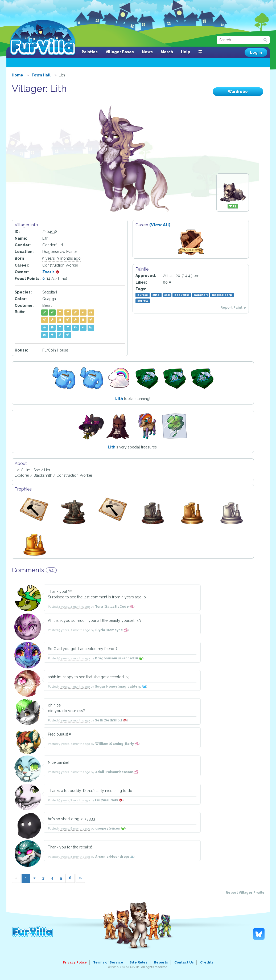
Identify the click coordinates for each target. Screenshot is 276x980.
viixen (117, 828)
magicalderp (222, 295)
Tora (99, 607)
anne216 (133, 658)
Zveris (51, 272)
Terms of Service (108, 962)
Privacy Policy (75, 962)
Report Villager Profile (245, 893)
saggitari (201, 295)
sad (167, 295)
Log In (256, 52)
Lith (119, 399)
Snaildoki (112, 800)
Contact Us (184, 962)
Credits (207, 962)
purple (143, 295)
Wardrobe (238, 92)
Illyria (100, 630)
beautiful (182, 295)
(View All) (160, 225)
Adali (100, 772)
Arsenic (102, 857)
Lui (98, 800)
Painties (90, 52)
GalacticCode (119, 607)
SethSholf (116, 720)
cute (156, 295)
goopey (102, 828)
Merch (167, 52)
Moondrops (122, 857)
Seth (99, 720)
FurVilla (43, 38)
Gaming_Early (124, 744)
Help (186, 52)
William (102, 744)
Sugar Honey (106, 687)
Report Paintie (233, 308)
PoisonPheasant (122, 772)
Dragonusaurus (108, 658)
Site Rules (139, 962)
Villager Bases (120, 52)
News (147, 52)
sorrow (143, 301)
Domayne (117, 630)
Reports (161, 962)
